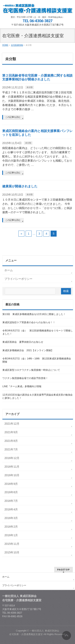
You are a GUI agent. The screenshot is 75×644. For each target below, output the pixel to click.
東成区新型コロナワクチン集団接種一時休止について (31, 370)
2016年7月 (11, 501)
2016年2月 (11, 527)
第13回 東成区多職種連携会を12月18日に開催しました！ (34, 314)
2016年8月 (11, 492)
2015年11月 (12, 544)
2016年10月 (12, 475)
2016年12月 (12, 458)
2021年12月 (12, 424)
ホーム (9, 270)
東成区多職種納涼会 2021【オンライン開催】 (28, 350)
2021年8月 (11, 441)
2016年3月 (11, 518)
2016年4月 (11, 509)
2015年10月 (12, 552)
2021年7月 (11, 449)
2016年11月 (12, 467)
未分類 (30, 87)
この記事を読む (13, 117)
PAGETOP (63, 569)
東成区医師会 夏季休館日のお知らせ (23, 342)
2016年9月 (11, 484)
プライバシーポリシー (18, 279)
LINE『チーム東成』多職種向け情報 (22, 386)
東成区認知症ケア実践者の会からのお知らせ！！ (29, 322)
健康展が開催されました (20, 186)
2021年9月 (11, 432)
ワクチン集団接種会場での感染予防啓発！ (25, 378)
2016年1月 (11, 535)
